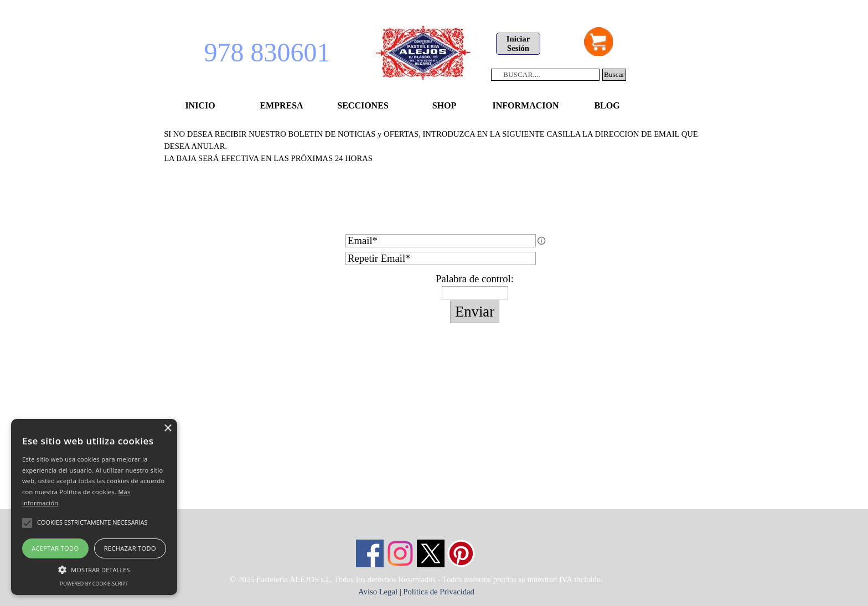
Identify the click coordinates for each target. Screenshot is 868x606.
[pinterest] (461, 553)
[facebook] (370, 553)
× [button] (167, 429)
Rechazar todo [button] (130, 548)
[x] (431, 553)
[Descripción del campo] (541, 241)
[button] (94, 568)
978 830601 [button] (267, 52)
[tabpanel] (434, 177)
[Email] (441, 241)
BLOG (607, 105)
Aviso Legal (378, 592)
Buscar (614, 74)
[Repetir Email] (441, 258)
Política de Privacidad (439, 592)
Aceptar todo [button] (55, 548)
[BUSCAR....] (545, 75)
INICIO (200, 105)
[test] (518, 44)
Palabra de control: (475, 279)
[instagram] (400, 553)
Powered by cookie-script (94, 584)
